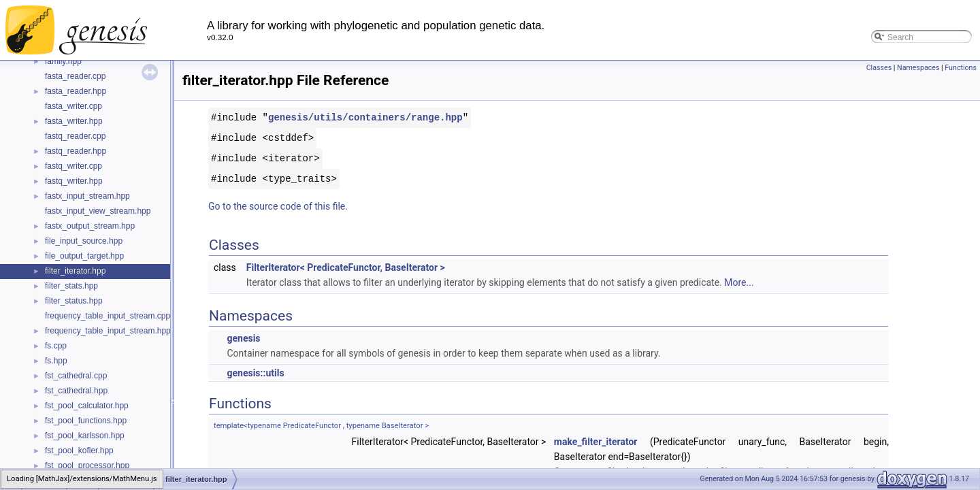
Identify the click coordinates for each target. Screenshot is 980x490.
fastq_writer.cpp (73, 166)
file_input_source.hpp (84, 241)
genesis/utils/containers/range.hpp (365, 117)
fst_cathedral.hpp (76, 391)
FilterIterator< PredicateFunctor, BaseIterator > (346, 267)
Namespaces (918, 68)
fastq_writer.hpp (74, 181)
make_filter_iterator (596, 442)
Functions (961, 68)
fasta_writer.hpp (74, 121)
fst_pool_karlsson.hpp (85, 436)
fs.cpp (56, 346)
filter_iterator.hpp (75, 271)
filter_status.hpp (74, 301)
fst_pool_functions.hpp (86, 421)
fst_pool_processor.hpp (87, 465)
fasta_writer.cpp (73, 106)
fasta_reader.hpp (76, 91)
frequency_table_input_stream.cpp (108, 316)
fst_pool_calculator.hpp (87, 406)
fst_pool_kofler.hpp (79, 451)
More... (739, 282)
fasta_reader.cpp (75, 76)
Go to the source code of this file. (278, 206)
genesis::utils (255, 373)
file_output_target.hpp (84, 256)
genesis (243, 338)
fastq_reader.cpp (75, 136)
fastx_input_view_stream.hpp (98, 211)
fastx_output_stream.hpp (90, 226)
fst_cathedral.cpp (76, 376)
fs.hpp (56, 361)
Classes (879, 68)
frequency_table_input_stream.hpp (108, 331)
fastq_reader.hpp (76, 151)
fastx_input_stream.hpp (87, 196)
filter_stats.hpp (71, 286)
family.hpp (63, 61)
